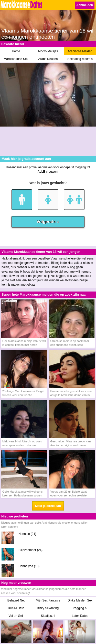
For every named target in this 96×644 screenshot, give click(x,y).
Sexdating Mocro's (80, 59)
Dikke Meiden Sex (80, 600)
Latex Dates (80, 616)
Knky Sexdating (48, 608)
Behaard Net (16, 600)
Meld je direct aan (48, 506)
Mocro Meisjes (48, 51)
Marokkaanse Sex (16, 59)
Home (16, 51)
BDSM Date (16, 608)
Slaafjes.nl (48, 616)
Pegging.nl (80, 608)
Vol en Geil (16, 616)
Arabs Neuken (48, 59)
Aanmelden (85, 5)
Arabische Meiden (80, 51)
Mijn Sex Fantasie (48, 600)
